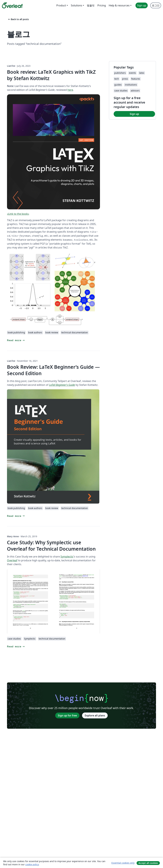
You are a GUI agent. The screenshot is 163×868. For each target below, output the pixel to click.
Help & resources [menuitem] (119, 5)
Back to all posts (18, 19)
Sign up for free (67, 715)
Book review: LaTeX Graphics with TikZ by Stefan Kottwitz (51, 75)
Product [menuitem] (61, 5)
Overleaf (12, 560)
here (70, 90)
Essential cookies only (123, 863)
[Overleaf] (12, 5)
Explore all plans (95, 715)
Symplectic (67, 557)
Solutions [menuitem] (76, 5)
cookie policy (32, 864)
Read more (16, 340)
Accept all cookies (148, 863)
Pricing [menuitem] (102, 5)
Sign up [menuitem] (142, 5)
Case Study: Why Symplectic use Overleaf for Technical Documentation (51, 546)
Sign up (134, 114)
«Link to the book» (18, 214)
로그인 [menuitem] (156, 5)
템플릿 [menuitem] (91, 5)
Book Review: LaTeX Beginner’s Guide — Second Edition (53, 370)
